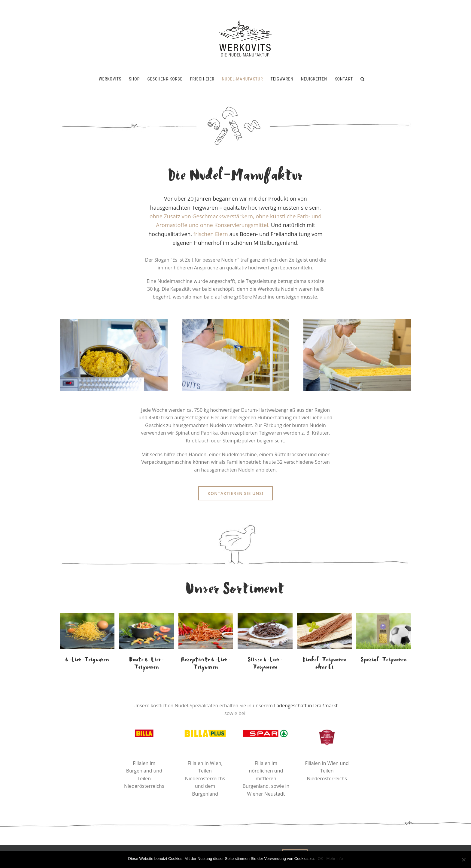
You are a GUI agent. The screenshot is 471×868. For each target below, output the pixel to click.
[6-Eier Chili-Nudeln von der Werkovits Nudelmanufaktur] (206, 615)
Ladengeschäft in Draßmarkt (306, 706)
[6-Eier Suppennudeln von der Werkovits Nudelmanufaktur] (87, 615)
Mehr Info (335, 859)
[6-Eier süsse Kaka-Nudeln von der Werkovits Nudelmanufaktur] (265, 615)
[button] (363, 79)
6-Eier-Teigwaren (87, 660)
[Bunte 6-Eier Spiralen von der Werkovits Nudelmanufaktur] (146, 615)
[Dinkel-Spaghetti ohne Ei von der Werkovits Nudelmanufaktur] (324, 615)
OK (321, 859)
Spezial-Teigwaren (384, 660)
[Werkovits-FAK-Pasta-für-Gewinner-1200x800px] (384, 615)
